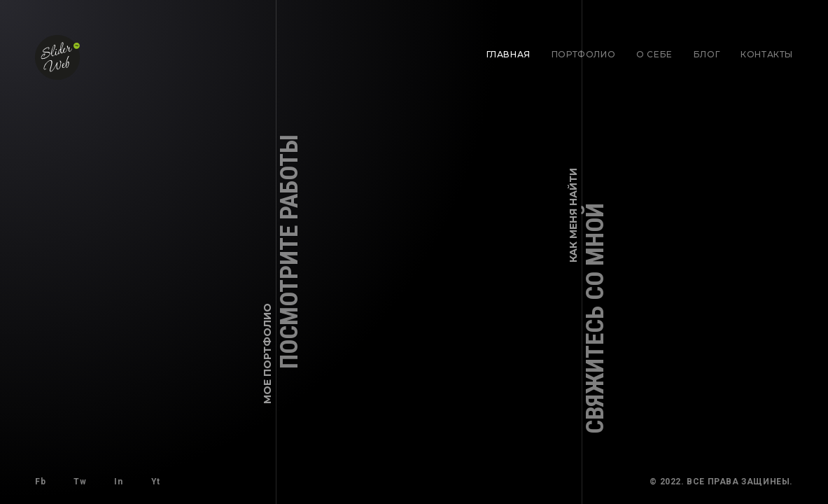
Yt (156, 482)
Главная (508, 54)
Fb (40, 482)
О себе (654, 54)
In (118, 482)
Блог (707, 54)
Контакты (767, 54)
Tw (80, 482)
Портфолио (583, 54)
